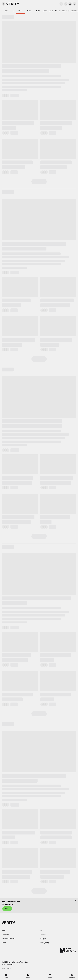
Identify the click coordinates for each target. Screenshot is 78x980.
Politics (29, 11)
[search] (75, 4)
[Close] (76, 901)
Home (6, 11)
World (20, 11)
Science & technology (62, 11)
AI (13, 11)
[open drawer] (3, 4)
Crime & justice (48, 11)
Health (38, 11)
